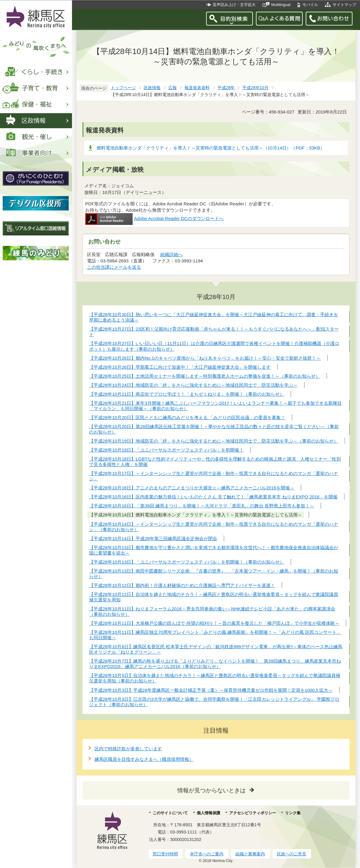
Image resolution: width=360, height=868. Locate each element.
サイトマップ (344, 5)
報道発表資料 (197, 88)
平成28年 (226, 88)
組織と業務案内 (250, 854)
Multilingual (281, 5)
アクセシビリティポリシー (253, 813)
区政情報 (152, 88)
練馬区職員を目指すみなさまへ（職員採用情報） (144, 759)
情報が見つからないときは (211, 790)
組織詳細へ (171, 254)
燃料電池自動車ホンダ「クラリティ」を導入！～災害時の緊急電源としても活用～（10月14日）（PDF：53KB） (211, 148)
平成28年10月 (255, 88)
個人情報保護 (208, 813)
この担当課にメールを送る (114, 267)
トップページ (123, 88)
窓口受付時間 (165, 854)
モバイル (310, 5)
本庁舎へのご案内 (207, 854)
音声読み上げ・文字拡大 (234, 5)
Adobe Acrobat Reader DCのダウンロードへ (154, 218)
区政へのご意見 (292, 854)
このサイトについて (170, 813)
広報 (172, 88)
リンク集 (293, 813)
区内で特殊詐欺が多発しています (128, 749)
